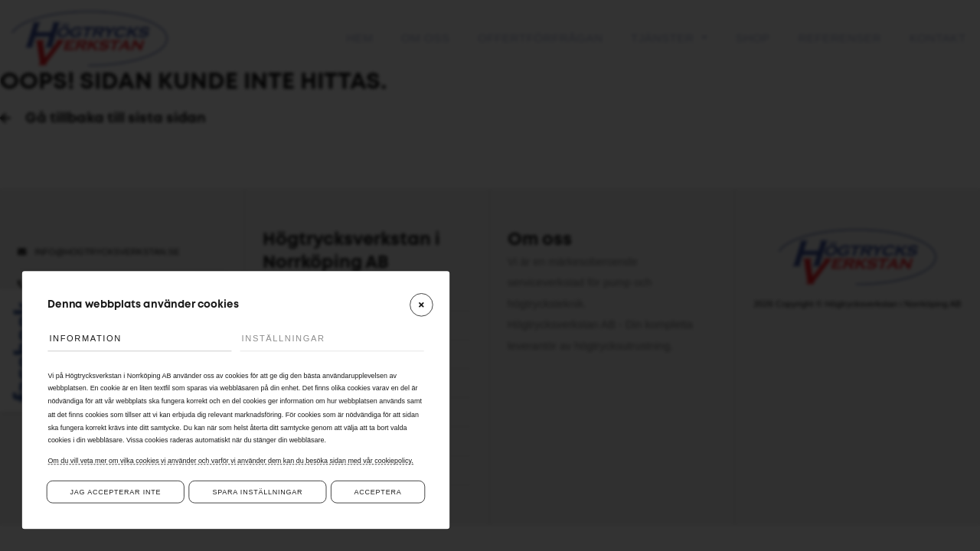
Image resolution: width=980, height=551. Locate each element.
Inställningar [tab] (284, 338)
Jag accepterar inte (116, 492)
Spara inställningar (257, 492)
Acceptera (378, 492)
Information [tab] (85, 338)
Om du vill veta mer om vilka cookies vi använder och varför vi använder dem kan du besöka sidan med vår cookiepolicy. (230, 461)
